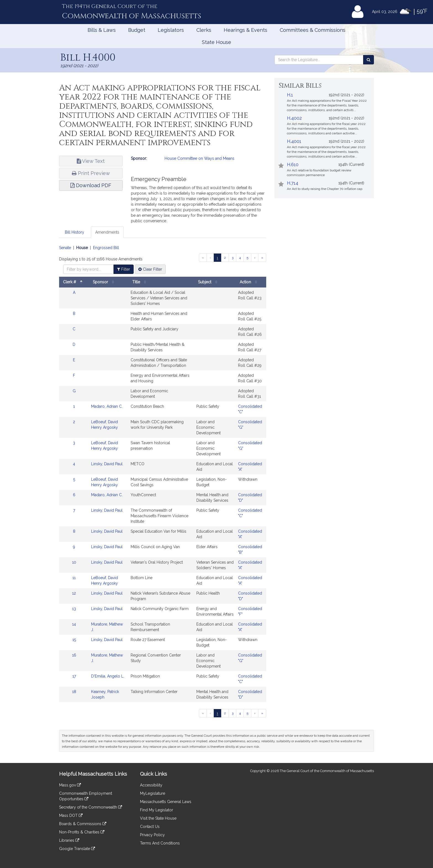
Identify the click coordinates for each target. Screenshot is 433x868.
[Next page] (255, 258)
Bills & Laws (102, 30)
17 (74, 676)
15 (74, 640)
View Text (91, 161)
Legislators (171, 30)
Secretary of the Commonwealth (91, 807)
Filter (124, 269)
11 (74, 578)
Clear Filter (150, 269)
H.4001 (294, 141)
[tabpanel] (163, 483)
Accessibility (151, 785)
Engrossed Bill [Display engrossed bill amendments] (106, 248)
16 (74, 655)
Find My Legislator (157, 810)
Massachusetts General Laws (166, 802)
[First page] (203, 258)
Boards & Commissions (83, 824)
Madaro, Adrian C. (107, 406)
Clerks (204, 30)
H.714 (293, 183)
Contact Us (150, 827)
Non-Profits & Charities (82, 832)
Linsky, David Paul (107, 464)
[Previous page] (210, 258)
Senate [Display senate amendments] (65, 248)
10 (74, 562)
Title (141, 282)
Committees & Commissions (313, 30)
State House (216, 42)
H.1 (290, 95)
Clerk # (74, 282)
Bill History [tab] (75, 232)
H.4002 (294, 118)
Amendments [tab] (107, 232)
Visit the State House (158, 818)
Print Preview (91, 173)
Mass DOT (71, 815)
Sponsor (105, 282)
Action (250, 282)
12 (74, 593)
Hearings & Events (245, 30)
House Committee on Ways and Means (200, 158)
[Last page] (262, 258)
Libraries (69, 840)
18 (74, 692)
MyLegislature (153, 793)
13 (74, 609)
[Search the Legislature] (369, 60)
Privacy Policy (152, 835)
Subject (209, 282)
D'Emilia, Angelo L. (108, 676)
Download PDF (91, 185)
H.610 (293, 165)
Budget (137, 30)
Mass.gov (70, 785)
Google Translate (77, 849)
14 (74, 624)
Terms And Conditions (160, 843)
